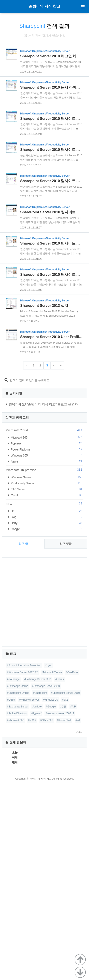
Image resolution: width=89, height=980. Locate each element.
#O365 (11, 896)
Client (47, 691)
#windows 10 (50, 896)
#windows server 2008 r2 (60, 909)
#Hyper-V (36, 909)
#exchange (13, 875)
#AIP (73, 903)
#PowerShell (64, 916)
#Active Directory (17, 909)
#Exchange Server (18, 903)
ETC (44, 700)
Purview (47, 639)
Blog (47, 713)
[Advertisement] (44, 98)
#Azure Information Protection (24, 861)
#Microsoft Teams (52, 868)
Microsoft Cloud (44, 626)
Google (47, 725)
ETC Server (47, 685)
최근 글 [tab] (23, 740)
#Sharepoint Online (18, 889)
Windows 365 (47, 651)
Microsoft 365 (47, 633)
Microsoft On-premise (44, 666)
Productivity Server (47, 679)
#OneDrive (72, 868)
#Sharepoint (40, 889)
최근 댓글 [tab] (66, 740)
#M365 (32, 916)
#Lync (49, 861)
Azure (47, 657)
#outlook (37, 903)
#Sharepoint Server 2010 (65, 889)
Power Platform (47, 645)
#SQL (65, 896)
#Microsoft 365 (16, 916)
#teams (59, 875)
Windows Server (47, 673)
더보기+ (80, 928)
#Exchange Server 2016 (38, 875)
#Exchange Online (18, 882)
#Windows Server (29, 896)
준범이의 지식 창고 (44, 6)
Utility (47, 719)
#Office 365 (46, 916)
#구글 (63, 903)
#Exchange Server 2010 (46, 882)
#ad (78, 916)
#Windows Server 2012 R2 (22, 868)
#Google (51, 903)
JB (47, 707)
